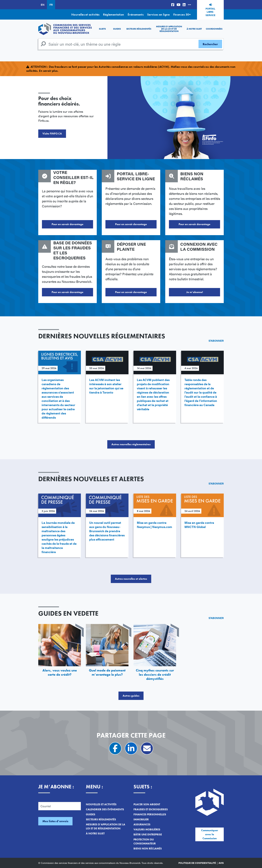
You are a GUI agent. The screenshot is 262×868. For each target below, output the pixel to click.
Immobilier (141, 819)
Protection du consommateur (145, 841)
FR (51, 5)
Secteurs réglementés (139, 29)
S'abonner (216, 341)
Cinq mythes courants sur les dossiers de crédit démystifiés (155, 674)
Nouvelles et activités (85, 14)
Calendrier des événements (105, 809)
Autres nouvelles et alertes (131, 579)
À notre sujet (194, 29)
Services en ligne (158, 14)
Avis (221, 863)
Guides (117, 29)
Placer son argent (147, 804)
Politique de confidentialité (197, 863)
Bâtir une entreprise (148, 834)
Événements (136, 14)
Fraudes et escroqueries (151, 809)
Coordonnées (214, 29)
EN (43, 5)
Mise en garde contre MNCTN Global (199, 525)
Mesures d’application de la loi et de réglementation (169, 29)
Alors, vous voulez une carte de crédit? (60, 672)
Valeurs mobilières (147, 829)
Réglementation (114, 14)
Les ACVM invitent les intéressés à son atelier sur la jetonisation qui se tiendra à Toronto (106, 386)
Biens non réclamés (148, 849)
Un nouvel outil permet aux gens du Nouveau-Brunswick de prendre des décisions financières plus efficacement (107, 531)
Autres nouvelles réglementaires (131, 444)
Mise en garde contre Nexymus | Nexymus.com (154, 525)
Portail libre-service (210, 12)
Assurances (142, 824)
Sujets (102, 29)
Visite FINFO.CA (52, 134)
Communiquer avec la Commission (210, 834)
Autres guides (131, 696)
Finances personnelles (150, 814)
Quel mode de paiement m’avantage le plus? (107, 672)
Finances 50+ (182, 14)
